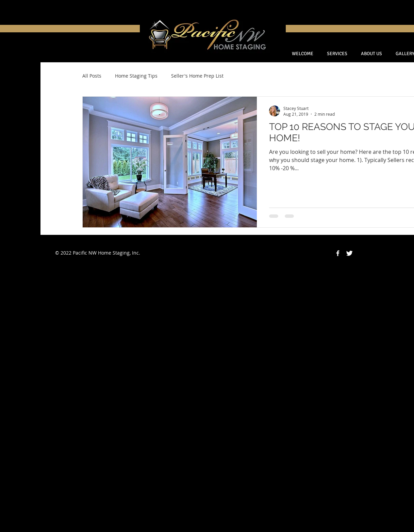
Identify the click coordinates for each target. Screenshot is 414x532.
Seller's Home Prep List (197, 76)
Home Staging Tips (136, 76)
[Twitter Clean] (349, 253)
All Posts (92, 76)
